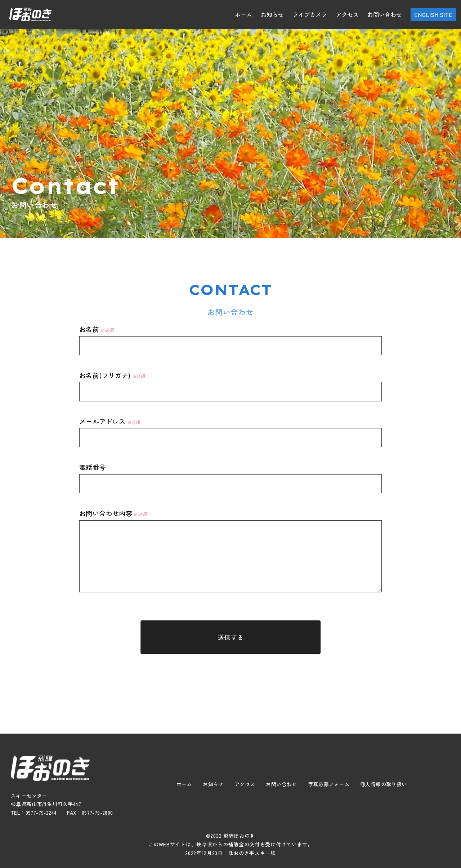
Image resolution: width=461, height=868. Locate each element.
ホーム (243, 14)
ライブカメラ (310, 14)
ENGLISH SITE (433, 14)
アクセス (347, 14)
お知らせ (272, 14)
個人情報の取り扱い (384, 784)
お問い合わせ (385, 14)
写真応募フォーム (329, 784)
